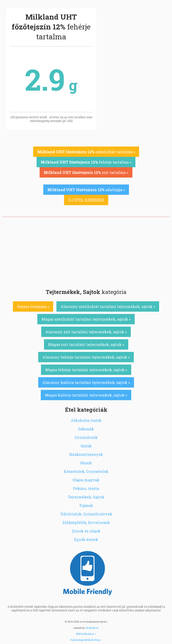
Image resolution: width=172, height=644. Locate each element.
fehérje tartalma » (86, 162)
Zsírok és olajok (86, 531)
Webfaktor (92, 628)
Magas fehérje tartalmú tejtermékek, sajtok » (86, 370)
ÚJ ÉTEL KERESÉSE (86, 200)
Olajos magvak (86, 480)
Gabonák (86, 429)
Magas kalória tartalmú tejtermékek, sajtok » (86, 395)
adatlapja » (86, 190)
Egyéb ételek (86, 539)
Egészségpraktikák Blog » (86, 640)
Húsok (86, 463)
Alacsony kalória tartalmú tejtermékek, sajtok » (86, 382)
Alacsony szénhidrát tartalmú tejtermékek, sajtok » (108, 306)
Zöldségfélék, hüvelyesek (86, 522)
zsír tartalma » (86, 172)
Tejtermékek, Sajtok (86, 497)
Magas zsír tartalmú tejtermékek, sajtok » (86, 344)
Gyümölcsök (86, 437)
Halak (86, 446)
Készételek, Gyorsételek (86, 471)
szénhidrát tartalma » (86, 152)
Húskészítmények (86, 454)
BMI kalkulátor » (86, 634)
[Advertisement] (86, 251)
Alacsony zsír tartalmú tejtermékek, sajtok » (86, 332)
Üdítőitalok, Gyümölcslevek (86, 514)
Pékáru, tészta (86, 488)
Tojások (86, 505)
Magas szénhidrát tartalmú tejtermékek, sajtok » (86, 319)
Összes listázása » (33, 306)
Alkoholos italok (86, 420)
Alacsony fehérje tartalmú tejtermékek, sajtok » (86, 357)
